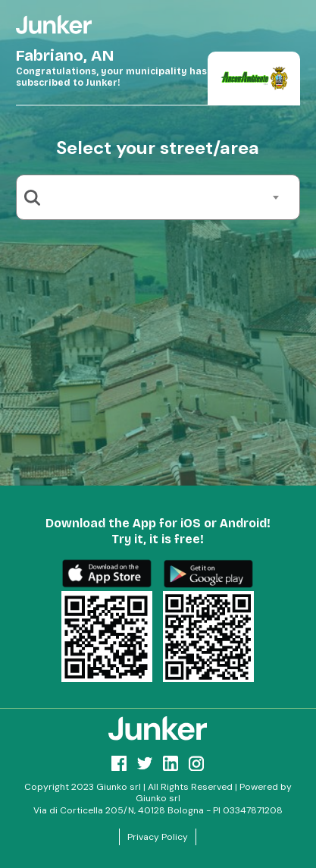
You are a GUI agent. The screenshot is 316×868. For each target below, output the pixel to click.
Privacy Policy (158, 837)
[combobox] (164, 197)
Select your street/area (158, 148)
